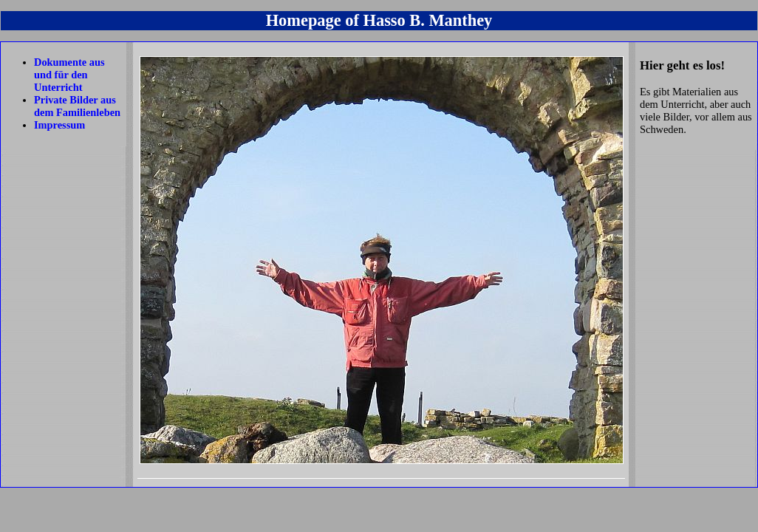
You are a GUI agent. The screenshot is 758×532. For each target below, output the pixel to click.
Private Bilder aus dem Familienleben (77, 106)
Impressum (59, 125)
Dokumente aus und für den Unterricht (69, 75)
